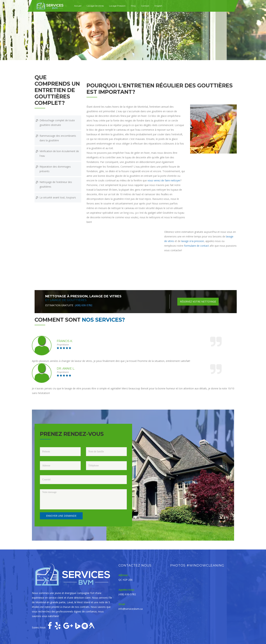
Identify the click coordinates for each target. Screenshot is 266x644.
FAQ (133, 6)
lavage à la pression (193, 241)
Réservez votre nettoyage (198, 302)
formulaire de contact (196, 246)
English (158, 6)
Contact (145, 6)
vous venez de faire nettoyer (164, 180)
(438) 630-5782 (84, 305)
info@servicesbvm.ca (131, 609)
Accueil (78, 6)
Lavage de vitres (95, 6)
